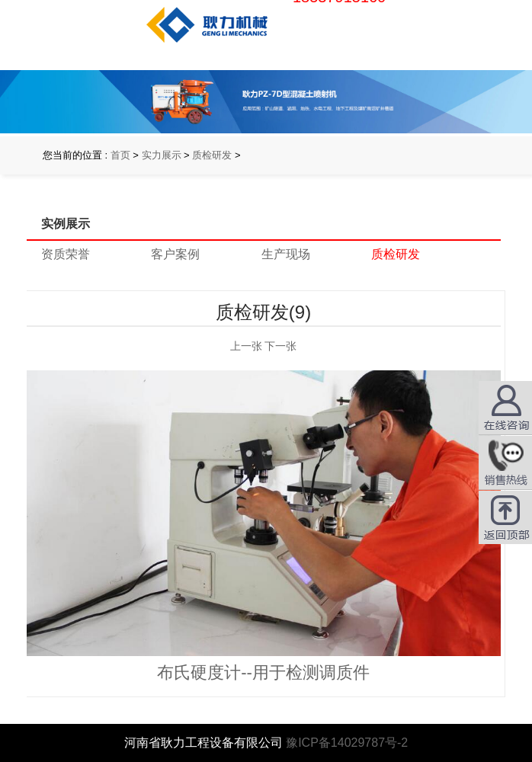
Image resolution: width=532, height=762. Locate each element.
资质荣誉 (66, 254)
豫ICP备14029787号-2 (347, 743)
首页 (120, 155)
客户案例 (175, 254)
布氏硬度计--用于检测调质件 (263, 672)
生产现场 (286, 254)
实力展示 (162, 155)
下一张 (280, 346)
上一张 (246, 346)
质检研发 (212, 155)
